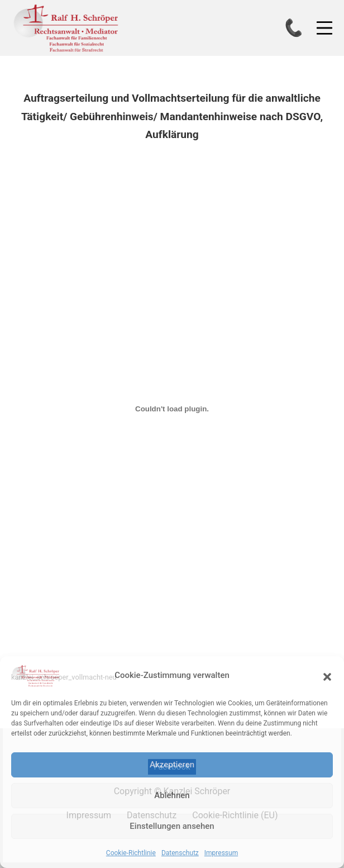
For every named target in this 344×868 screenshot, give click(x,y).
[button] (327, 676)
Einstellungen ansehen (172, 826)
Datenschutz (180, 853)
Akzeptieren (172, 765)
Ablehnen (172, 795)
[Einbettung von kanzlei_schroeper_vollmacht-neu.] (172, 409)
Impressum (221, 853)
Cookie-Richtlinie (131, 853)
